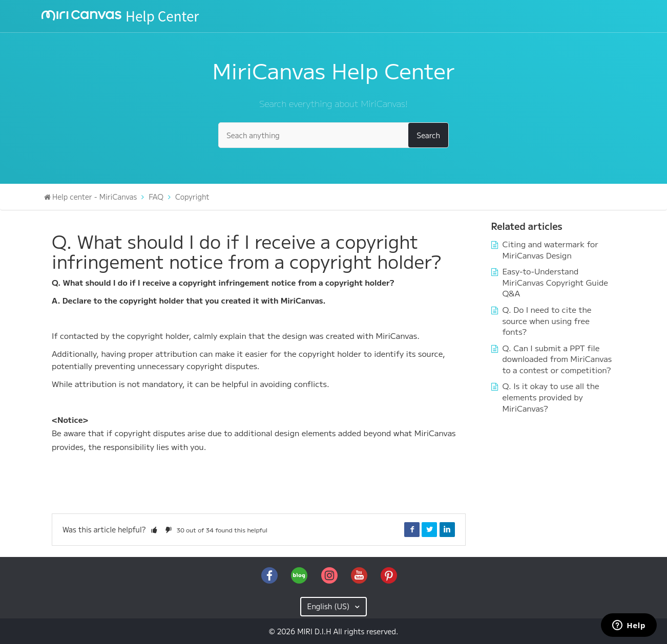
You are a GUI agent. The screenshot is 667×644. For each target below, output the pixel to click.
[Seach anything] (333, 135)
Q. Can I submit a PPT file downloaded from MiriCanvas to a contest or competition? (557, 359)
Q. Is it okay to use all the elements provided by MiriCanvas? (551, 396)
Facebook (412, 529)
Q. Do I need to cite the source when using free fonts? (547, 320)
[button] (154, 529)
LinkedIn (447, 529)
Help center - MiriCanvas (95, 197)
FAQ (156, 197)
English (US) (330, 606)
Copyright (192, 197)
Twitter (429, 529)
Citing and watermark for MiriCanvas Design (550, 249)
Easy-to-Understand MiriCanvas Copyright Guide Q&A (555, 282)
